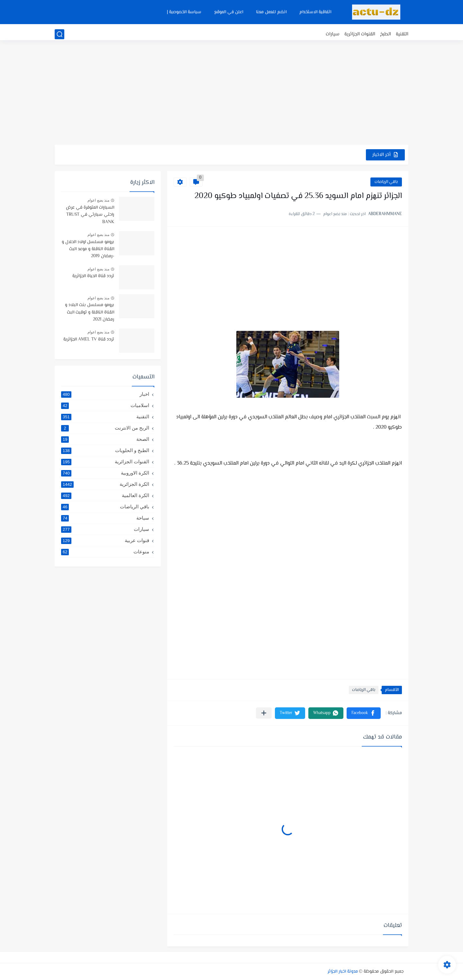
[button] (364, 713)
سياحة (105, 518)
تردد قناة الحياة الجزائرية (93, 276)
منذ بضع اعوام (98, 200)
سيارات (333, 34)
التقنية (402, 34)
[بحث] (59, 34)
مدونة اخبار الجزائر (343, 972)
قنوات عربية (105, 540)
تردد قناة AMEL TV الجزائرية (89, 340)
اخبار (105, 394)
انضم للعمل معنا (271, 12)
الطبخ (386, 34)
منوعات (105, 552)
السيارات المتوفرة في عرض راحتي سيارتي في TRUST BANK (90, 215)
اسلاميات (105, 405)
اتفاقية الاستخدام (315, 12)
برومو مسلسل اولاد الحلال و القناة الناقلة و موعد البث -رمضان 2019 (88, 249)
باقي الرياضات (386, 182)
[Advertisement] (232, 95)
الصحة (105, 439)
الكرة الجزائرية (105, 484)
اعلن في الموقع (229, 12)
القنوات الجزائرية (360, 34)
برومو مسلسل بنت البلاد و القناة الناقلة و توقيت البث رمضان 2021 (90, 312)
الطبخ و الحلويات (105, 450)
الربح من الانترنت (105, 428)
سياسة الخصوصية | (184, 12)
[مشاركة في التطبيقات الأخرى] (264, 713)
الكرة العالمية (105, 495)
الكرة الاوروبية (105, 473)
